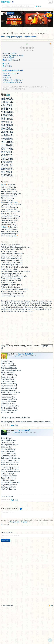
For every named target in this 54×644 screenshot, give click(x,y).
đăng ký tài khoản (15, 559)
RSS (51, 642)
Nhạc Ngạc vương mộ (11, 110)
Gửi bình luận (6, 577)
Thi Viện (6, 2)
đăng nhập (24, 559)
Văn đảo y (7, 114)
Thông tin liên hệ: (7, 569)
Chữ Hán (14, 90)
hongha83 (12, 124)
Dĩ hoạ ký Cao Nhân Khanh (13, 117)
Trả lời (7, 100)
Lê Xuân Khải (24, 467)
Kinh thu (7, 112)
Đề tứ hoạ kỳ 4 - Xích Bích (13, 119)
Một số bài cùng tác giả (13, 107)
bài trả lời (7, 97)
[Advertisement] (27, 25)
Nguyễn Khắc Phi (26, 391)
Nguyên (11, 94)
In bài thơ (8, 103)
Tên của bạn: (5, 561)
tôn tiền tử (6, 126)
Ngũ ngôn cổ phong (16, 92)
